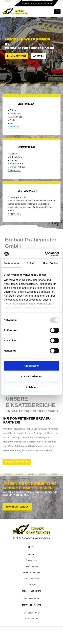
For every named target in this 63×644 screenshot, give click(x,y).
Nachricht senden (17, 507)
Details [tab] (31, 263)
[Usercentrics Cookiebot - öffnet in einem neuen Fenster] (45, 254)
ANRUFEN (39, 56)
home (32, 555)
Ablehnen (31, 387)
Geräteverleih (32, 573)
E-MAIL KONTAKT (17, 56)
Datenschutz (32, 613)
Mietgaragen (31, 578)
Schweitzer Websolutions (36, 538)
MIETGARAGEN (27, 191)
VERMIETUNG (26, 147)
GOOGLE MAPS (32, 599)
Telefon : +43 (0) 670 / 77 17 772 (38, 4)
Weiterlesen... (14, 127)
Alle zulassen (32, 366)
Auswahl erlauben (31, 376)
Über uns (31, 561)
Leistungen (26, 104)
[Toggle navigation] (57, 12)
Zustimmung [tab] (11, 263)
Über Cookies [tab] (51, 263)
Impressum (32, 619)
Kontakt (32, 584)
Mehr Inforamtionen (17, 462)
